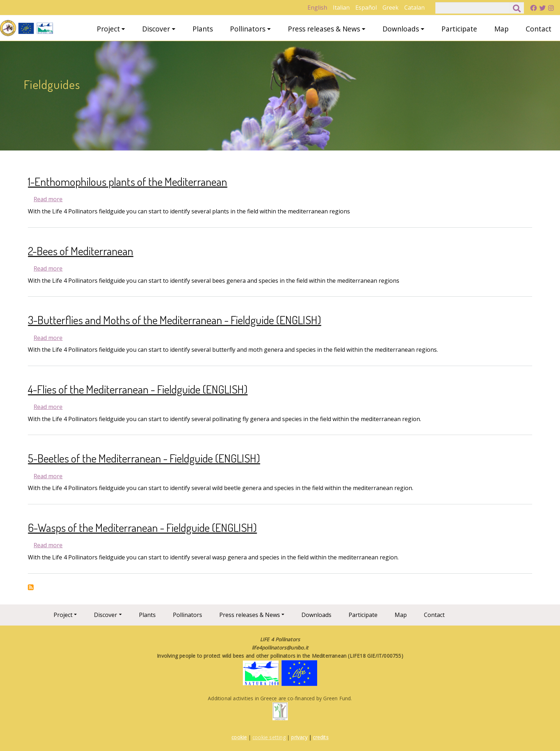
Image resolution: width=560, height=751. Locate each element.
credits (321, 737)
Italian (341, 8)
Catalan (414, 8)
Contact (539, 29)
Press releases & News (324, 29)
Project (108, 29)
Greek (391, 8)
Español (366, 8)
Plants (203, 29)
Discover (156, 29)
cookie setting (269, 737)
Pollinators (248, 29)
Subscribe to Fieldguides (31, 587)
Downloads (401, 29)
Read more (48, 199)
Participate (459, 29)
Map (501, 29)
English (317, 8)
